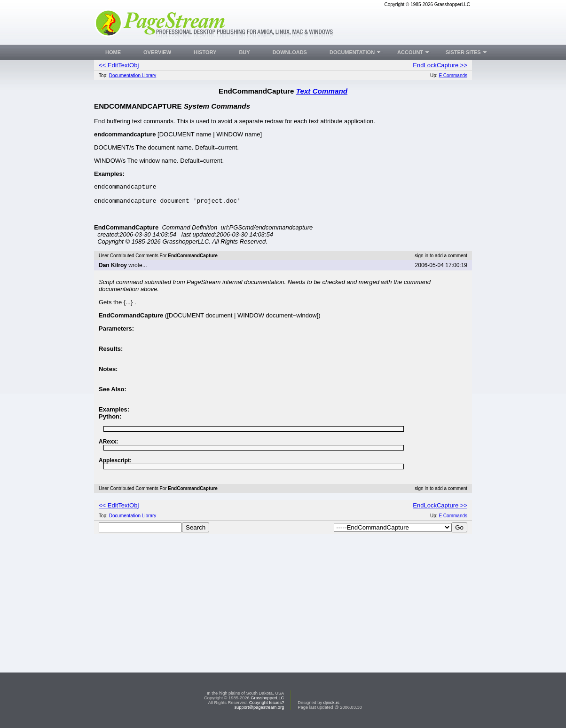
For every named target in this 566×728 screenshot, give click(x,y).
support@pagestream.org (259, 707)
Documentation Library (133, 75)
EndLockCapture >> (440, 65)
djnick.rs (331, 703)
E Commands (453, 75)
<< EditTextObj (119, 65)
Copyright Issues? (267, 703)
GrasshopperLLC (267, 698)
